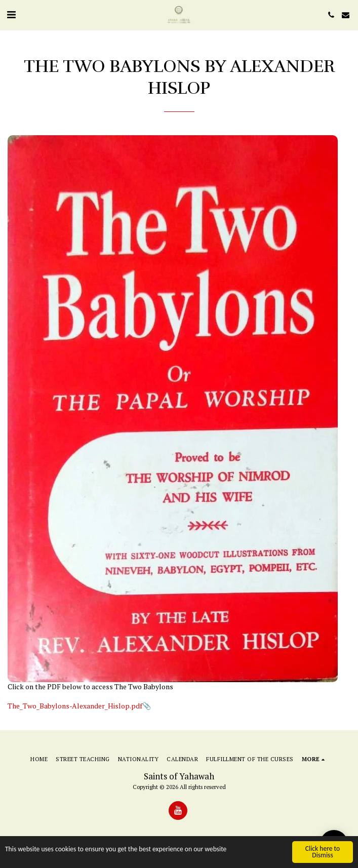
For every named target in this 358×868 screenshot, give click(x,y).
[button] (11, 14)
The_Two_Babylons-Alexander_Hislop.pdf (75, 706)
